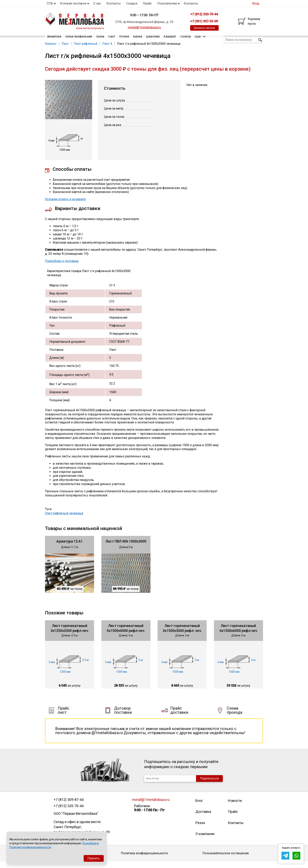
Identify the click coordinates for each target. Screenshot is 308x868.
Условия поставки (73, 3)
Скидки (132, 3)
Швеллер (153, 40)
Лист (112, 40)
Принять (94, 858)
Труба (100, 40)
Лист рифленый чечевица (64, 520)
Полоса (185, 40)
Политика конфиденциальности (144, 860)
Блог (199, 807)
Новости (235, 807)
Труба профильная (78, 40)
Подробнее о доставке (62, 267)
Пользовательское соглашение (226, 860)
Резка (200, 829)
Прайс (147, 3)
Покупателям (167, 3)
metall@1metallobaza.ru (144, 27)
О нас (97, 3)
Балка (138, 40)
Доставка (203, 818)
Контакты (114, 3)
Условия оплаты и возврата (65, 206)
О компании (205, 840)
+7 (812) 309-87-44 (69, 806)
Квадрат (170, 40)
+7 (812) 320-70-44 (69, 812)
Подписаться (209, 785)
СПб (50, 3)
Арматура (54, 40)
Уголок (124, 40)
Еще (200, 40)
